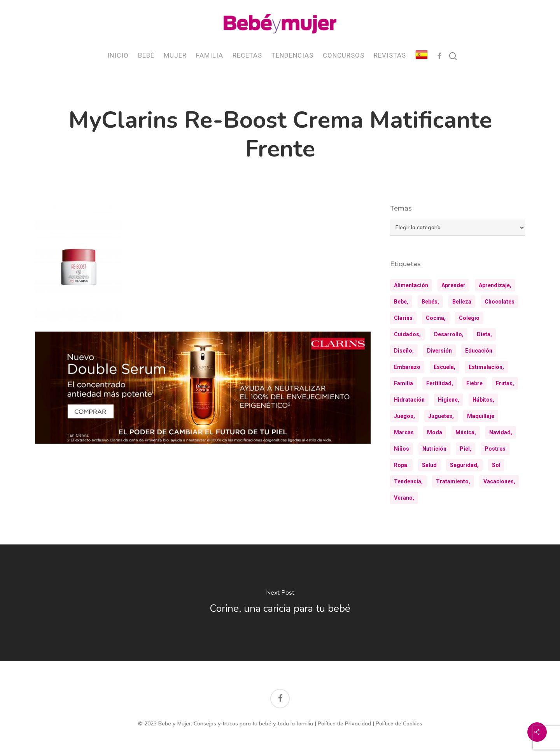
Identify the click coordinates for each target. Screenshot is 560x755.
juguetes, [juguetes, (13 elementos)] (441, 416)
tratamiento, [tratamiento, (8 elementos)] (453, 481)
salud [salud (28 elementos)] (429, 465)
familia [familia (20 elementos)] (403, 383)
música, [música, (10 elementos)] (466, 432)
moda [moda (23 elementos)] (435, 432)
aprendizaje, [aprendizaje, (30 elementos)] (495, 285)
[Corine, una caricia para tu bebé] (280, 603)
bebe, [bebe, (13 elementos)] (401, 302)
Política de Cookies (399, 723)
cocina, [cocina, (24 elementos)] (436, 318)
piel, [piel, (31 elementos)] (465, 449)
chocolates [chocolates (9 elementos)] (500, 302)
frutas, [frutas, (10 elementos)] (505, 383)
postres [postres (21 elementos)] (495, 449)
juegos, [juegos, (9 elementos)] (404, 416)
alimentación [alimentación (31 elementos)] (411, 285)
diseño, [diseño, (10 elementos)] (404, 351)
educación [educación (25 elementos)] (479, 351)
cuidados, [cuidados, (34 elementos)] (407, 334)
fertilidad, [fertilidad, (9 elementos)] (440, 383)
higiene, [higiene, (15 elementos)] (449, 400)
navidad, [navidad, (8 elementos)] (501, 432)
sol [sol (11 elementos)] (496, 465)
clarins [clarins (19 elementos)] (403, 318)
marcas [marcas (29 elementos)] (404, 432)
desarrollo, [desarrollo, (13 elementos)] (449, 334)
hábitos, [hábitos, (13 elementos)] (483, 400)
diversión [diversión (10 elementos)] (439, 351)
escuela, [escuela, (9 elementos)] (444, 367)
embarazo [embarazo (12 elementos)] (407, 367)
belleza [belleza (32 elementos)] (462, 302)
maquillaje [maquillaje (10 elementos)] (481, 416)
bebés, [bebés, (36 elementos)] (430, 302)
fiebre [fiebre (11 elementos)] (474, 383)
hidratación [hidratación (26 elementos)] (409, 400)
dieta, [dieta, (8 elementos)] (484, 334)
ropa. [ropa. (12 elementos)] (401, 465)
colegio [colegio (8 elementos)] (469, 318)
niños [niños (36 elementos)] (402, 449)
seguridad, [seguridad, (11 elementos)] (464, 465)
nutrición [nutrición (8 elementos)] (434, 449)
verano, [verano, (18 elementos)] (404, 498)
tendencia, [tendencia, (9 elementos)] (408, 481)
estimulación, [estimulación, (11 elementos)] (486, 367)
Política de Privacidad (344, 723)
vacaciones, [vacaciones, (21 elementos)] (499, 481)
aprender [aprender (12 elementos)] (453, 285)
